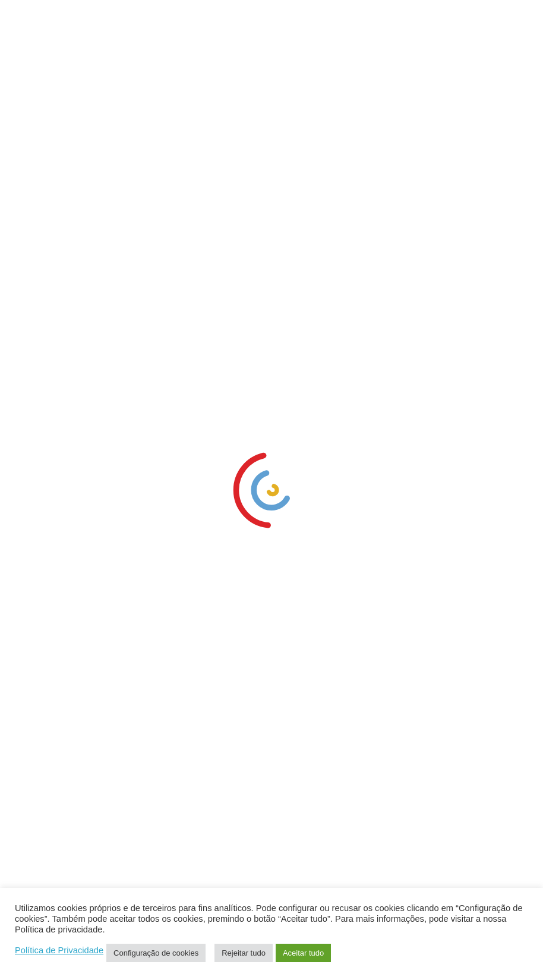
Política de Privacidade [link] (59, 950)
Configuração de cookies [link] (156, 953)
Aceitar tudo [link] (303, 953)
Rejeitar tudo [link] (244, 953)
